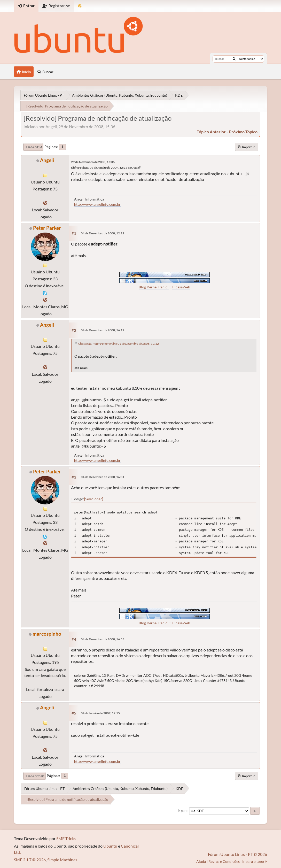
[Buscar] (234, 59)
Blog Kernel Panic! (154, 287)
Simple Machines (62, 860)
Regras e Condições (224, 861)
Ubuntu (110, 846)
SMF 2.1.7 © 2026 (30, 860)
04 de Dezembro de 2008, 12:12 (103, 233)
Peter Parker (47, 228)
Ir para (183, 811)
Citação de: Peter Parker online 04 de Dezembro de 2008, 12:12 (119, 344)
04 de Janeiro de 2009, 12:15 (100, 713)
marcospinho (47, 634)
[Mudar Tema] (80, 6)
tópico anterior (211, 132)
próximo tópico (243, 132)
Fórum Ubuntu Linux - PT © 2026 (237, 854)
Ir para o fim (33, 147)
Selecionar (94, 499)
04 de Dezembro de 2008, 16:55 (103, 639)
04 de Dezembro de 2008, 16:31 (103, 477)
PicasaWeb (181, 287)
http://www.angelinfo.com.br (97, 204)
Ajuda (201, 861)
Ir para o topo (34, 776)
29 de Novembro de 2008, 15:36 (93, 162)
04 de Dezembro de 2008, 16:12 (103, 330)
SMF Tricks (66, 838)
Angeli (47, 160)
